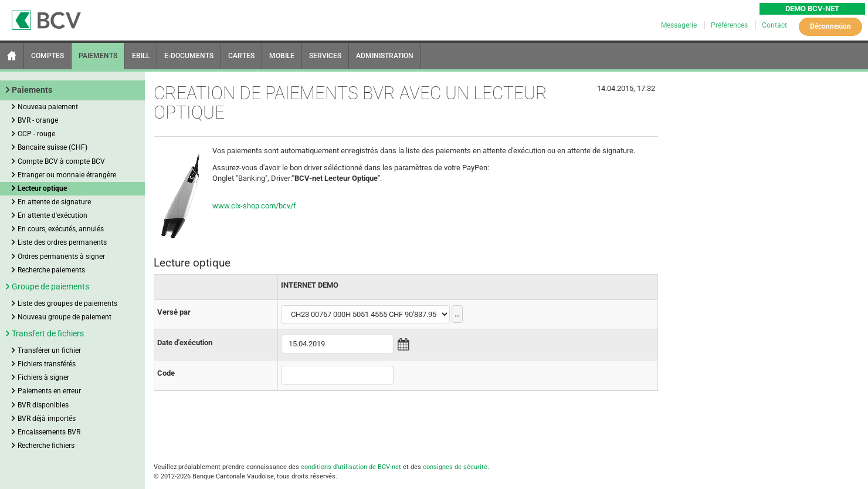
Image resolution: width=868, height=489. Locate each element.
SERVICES (325, 56)
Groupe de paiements (50, 286)
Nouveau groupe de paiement (65, 317)
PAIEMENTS (98, 56)
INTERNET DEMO (310, 285)
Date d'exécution (185, 343)
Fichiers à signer (43, 377)
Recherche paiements (51, 270)
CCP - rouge (36, 134)
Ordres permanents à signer (61, 257)
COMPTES (48, 56)
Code (166, 373)
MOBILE (282, 56)
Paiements (32, 90)
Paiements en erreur (49, 391)
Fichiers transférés (47, 364)
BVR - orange (38, 120)
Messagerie (680, 25)
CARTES (241, 56)
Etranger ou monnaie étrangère (67, 175)
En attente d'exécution (52, 215)
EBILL (141, 56)
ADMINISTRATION (385, 56)
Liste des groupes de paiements (67, 303)
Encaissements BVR (49, 432)
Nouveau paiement (48, 107)
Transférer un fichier (49, 350)
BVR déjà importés (47, 419)
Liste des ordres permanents (62, 242)
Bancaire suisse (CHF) (52, 147)
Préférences (730, 25)
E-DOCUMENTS (189, 56)
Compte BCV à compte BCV (61, 161)
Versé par (174, 312)
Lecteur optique (42, 188)
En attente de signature (54, 202)
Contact (774, 25)
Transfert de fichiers (48, 333)
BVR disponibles (43, 405)
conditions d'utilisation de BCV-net (351, 467)
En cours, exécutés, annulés (61, 229)
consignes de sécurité (455, 467)
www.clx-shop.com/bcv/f (254, 206)
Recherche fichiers (46, 446)
